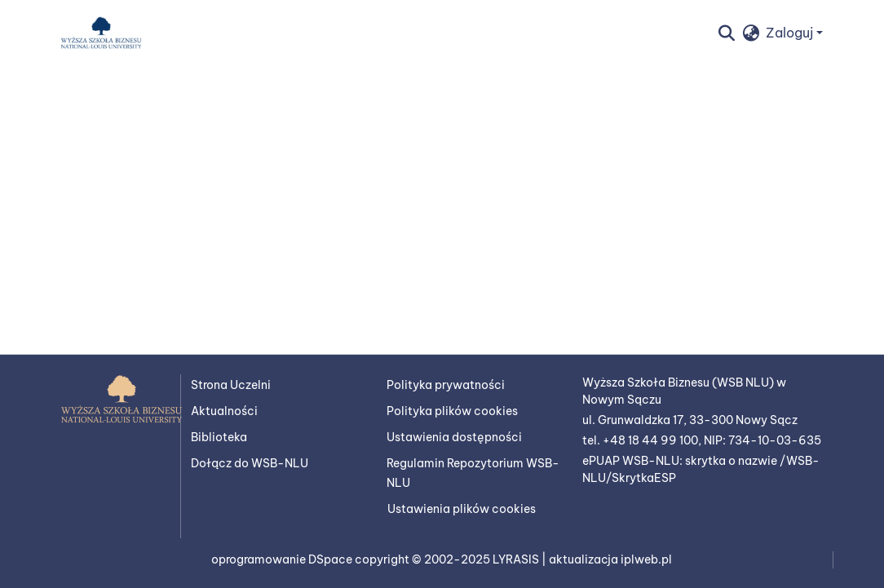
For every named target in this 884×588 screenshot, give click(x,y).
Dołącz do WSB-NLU (250, 463)
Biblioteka (219, 437)
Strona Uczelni (231, 385)
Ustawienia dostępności (454, 437)
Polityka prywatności (446, 385)
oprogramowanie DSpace (283, 559)
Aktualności (224, 411)
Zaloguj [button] (791, 33)
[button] (101, 33)
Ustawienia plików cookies (462, 509)
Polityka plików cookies (452, 411)
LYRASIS (517, 559)
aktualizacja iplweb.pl (610, 559)
